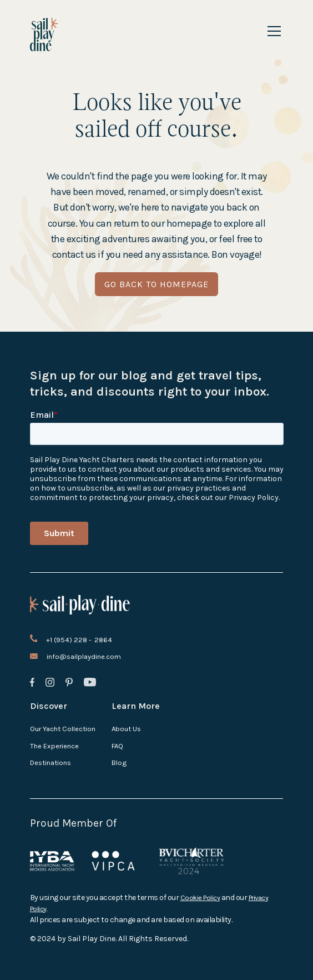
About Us (126, 729)
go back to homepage (156, 284)
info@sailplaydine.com (84, 656)
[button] (272, 31)
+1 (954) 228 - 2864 (79, 640)
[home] (44, 34)
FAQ (117, 746)
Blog (119, 762)
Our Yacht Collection (63, 729)
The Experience (54, 746)
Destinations (51, 762)
